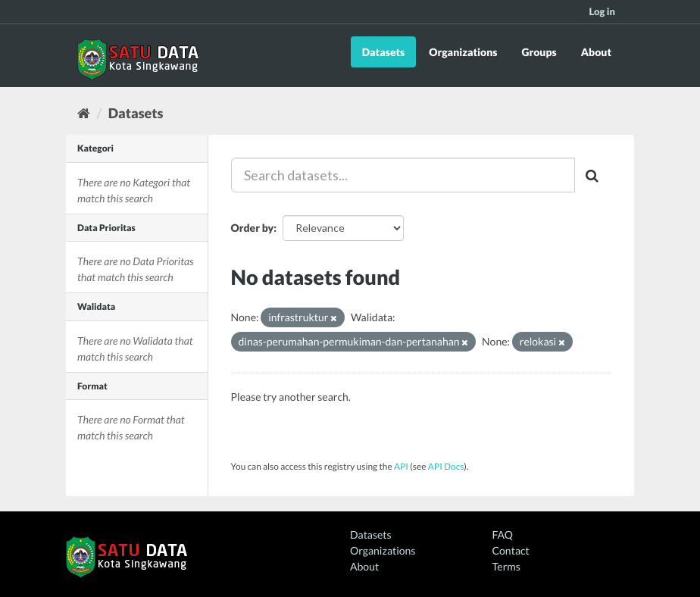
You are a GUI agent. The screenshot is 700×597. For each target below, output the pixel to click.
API (401, 466)
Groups (539, 52)
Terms (506, 566)
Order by (253, 228)
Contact (511, 550)
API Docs (446, 466)
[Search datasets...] (403, 175)
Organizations (463, 52)
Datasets (384, 52)
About (596, 52)
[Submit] (593, 175)
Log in (602, 11)
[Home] (84, 113)
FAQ (503, 534)
